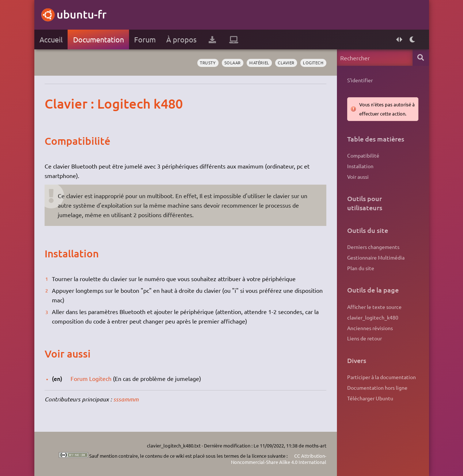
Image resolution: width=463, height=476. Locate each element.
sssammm (126, 399)
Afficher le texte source (374, 307)
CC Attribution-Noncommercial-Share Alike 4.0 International (279, 459)
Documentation (98, 39)
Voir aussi (358, 177)
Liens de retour (365, 338)
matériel (259, 63)
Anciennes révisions (370, 328)
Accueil (51, 39)
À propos (181, 39)
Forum (145, 39)
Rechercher (421, 58)
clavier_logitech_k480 (373, 317)
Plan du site (361, 268)
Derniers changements (373, 247)
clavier (286, 63)
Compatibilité (363, 155)
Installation (360, 166)
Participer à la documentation (382, 377)
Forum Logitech (91, 378)
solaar (233, 63)
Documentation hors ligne (377, 388)
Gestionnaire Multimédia (376, 257)
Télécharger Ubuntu (370, 398)
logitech (313, 63)
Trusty (208, 63)
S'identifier (360, 80)
